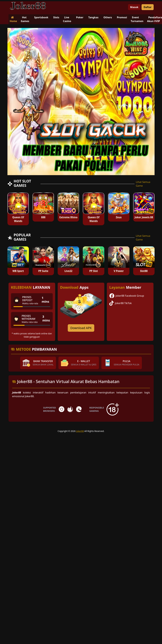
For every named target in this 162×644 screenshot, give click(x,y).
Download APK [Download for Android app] (81, 328)
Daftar (148, 7)
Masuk (134, 7)
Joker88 (80, 431)
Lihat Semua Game (143, 184)
